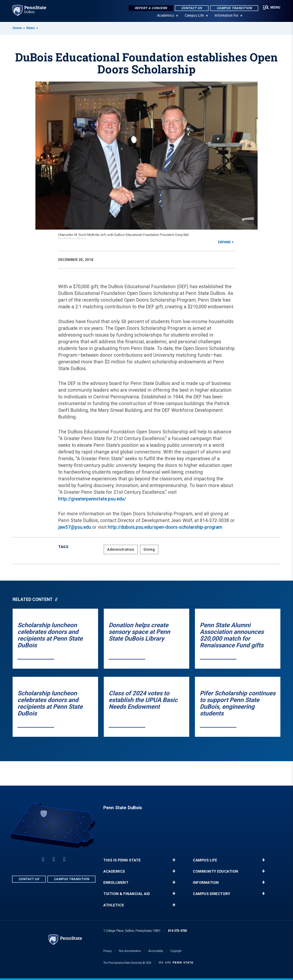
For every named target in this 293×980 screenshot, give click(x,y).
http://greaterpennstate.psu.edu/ (92, 499)
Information (206, 883)
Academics (166, 16)
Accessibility (156, 951)
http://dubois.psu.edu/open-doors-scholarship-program (165, 527)
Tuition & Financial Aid (127, 894)
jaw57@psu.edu (75, 527)
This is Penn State (122, 860)
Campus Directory (212, 894)
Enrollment (116, 883)
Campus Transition (234, 8)
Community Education (216, 871)
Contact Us (192, 8)
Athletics (114, 905)
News (31, 28)
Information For (227, 16)
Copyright (176, 951)
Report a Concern (151, 8)
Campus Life (194, 16)
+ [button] (174, 860)
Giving (149, 549)
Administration (121, 549)
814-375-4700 (177, 931)
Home (17, 28)
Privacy (108, 951)
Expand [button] (224, 242)
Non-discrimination (130, 951)
